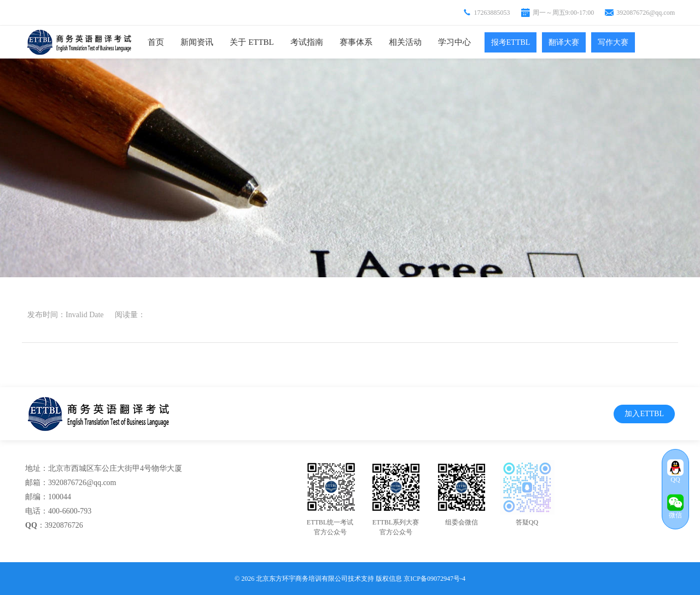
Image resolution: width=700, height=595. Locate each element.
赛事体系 (356, 42)
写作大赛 (613, 42)
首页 (156, 42)
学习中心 (454, 42)
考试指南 (307, 42)
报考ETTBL (511, 42)
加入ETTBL (644, 414)
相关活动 (405, 42)
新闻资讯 (197, 42)
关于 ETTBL (252, 42)
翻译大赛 (564, 42)
